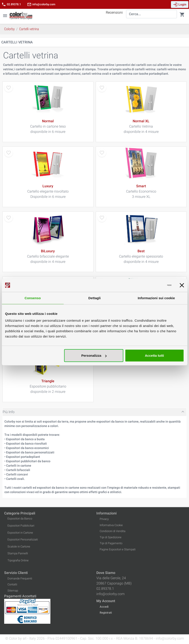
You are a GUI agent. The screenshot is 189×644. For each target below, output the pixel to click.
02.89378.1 (11, 4)
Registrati (106, 613)
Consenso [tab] (33, 298)
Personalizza (94, 355)
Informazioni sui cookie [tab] (156, 298)
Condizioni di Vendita (113, 531)
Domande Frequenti (20, 578)
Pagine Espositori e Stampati (118, 549)
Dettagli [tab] (95, 298)
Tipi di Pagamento (111, 543)
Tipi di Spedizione (111, 537)
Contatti (12, 584)
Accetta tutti (155, 355)
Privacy (104, 519)
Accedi (104, 607)
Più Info (9, 412)
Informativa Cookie (111, 525)
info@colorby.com (41, 4)
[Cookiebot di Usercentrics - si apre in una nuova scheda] (152, 285)
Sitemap (13, 591)
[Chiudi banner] (182, 285)
